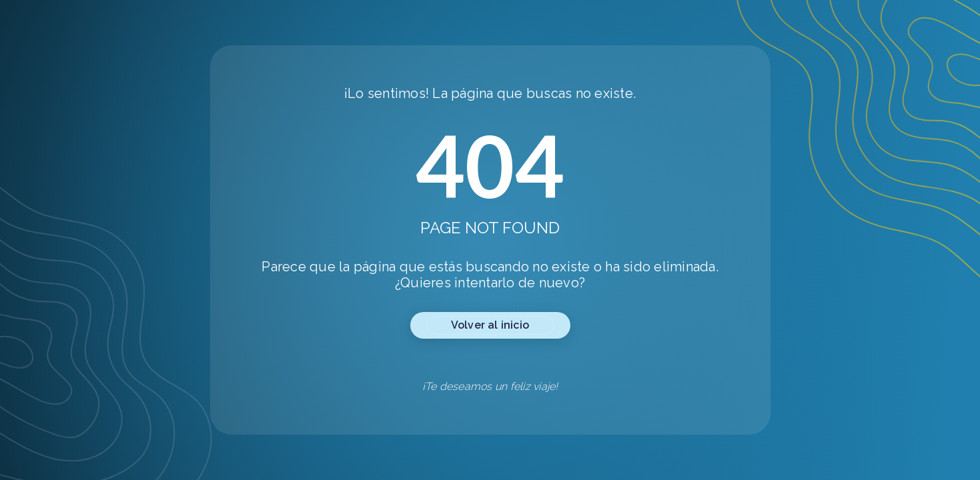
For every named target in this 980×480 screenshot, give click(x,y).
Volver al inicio (490, 325)
